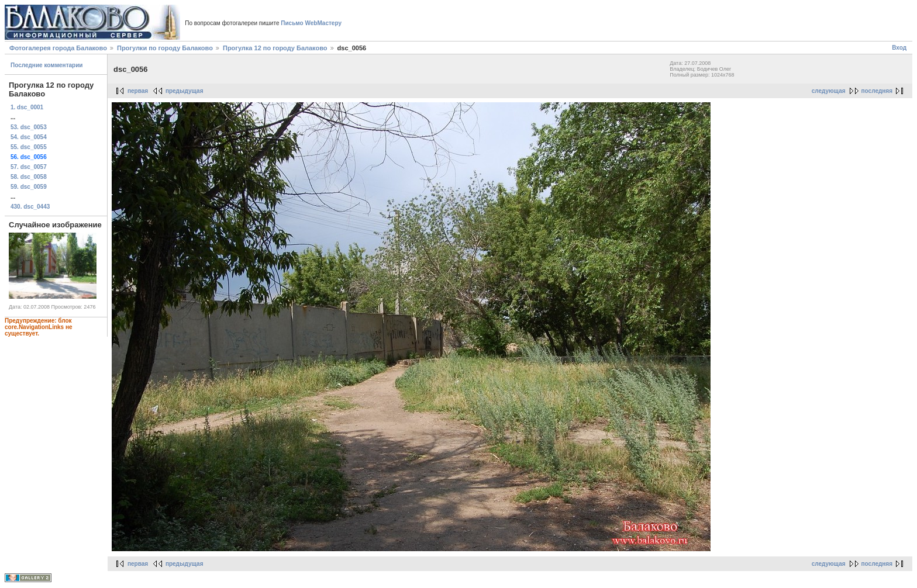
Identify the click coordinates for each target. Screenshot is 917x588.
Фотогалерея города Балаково (58, 48)
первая (138, 91)
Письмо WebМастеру (311, 23)
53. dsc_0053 (29, 127)
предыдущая (185, 91)
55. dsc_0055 (29, 147)
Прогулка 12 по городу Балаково (275, 48)
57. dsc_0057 (29, 167)
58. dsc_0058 (29, 177)
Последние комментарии (47, 65)
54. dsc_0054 (29, 137)
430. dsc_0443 (30, 207)
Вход (899, 48)
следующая (829, 91)
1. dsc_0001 (27, 107)
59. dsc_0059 (29, 187)
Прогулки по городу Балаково (165, 48)
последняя (877, 91)
